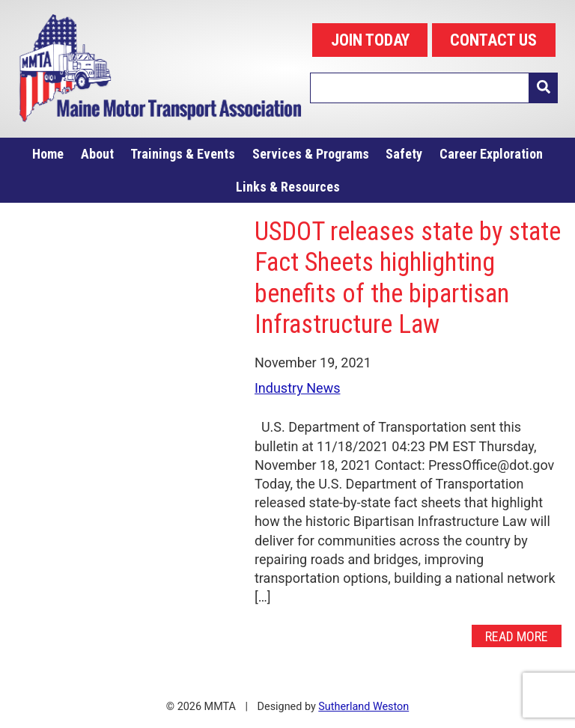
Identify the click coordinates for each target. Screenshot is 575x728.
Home (48, 154)
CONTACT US (493, 40)
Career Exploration (491, 154)
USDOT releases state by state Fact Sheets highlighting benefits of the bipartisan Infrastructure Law (408, 278)
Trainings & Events (183, 154)
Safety (404, 154)
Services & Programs (311, 154)
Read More (517, 636)
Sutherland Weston (363, 707)
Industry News (298, 388)
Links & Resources (288, 187)
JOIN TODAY (370, 40)
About (97, 154)
